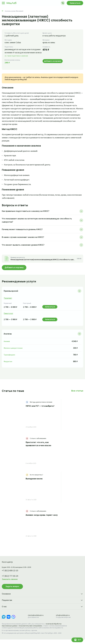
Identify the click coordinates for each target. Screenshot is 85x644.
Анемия (7, 344)
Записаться (74, 3)
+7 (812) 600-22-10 (11, 573)
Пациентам (42, 603)
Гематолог (9, 316)
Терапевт (8, 301)
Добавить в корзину (15, 270)
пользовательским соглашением (32, 628)
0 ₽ (79, 640)
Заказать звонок (10, 582)
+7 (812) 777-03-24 (11, 579)
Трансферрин (10, 357)
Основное (42, 597)
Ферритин (8, 364)
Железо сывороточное (13, 351)
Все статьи (77, 393)
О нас (42, 609)
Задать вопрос (12, 589)
